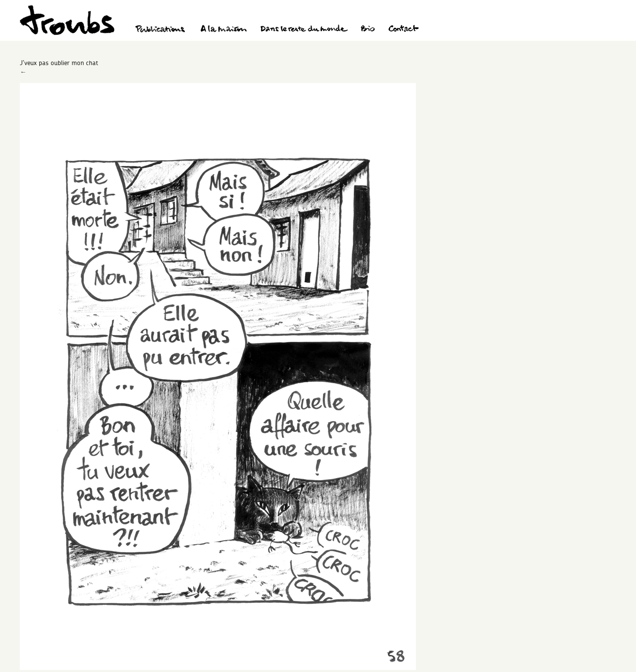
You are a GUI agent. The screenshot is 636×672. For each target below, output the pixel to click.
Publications (161, 30)
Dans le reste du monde (304, 30)
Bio (367, 30)
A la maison (224, 30)
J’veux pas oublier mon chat (59, 63)
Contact (404, 30)
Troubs (67, 20)
